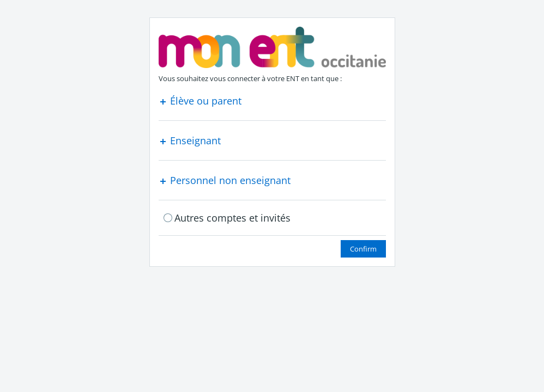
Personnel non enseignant (225, 180)
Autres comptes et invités (232, 218)
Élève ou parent (200, 101)
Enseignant (190, 140)
